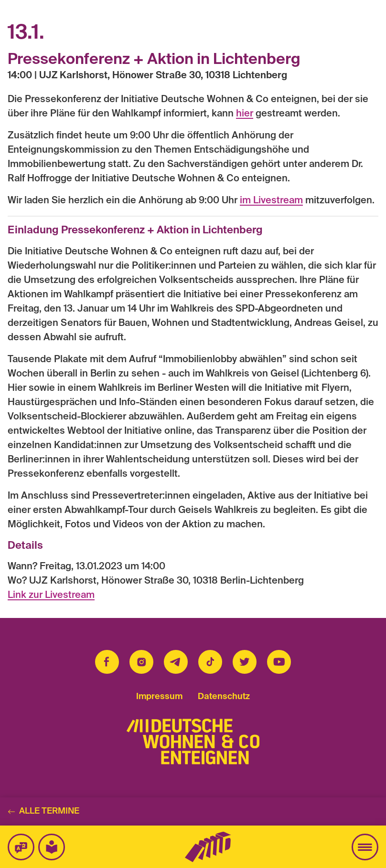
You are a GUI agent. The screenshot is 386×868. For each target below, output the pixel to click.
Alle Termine (43, 811)
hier (245, 114)
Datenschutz (224, 697)
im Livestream (271, 201)
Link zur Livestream (51, 596)
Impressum (159, 697)
